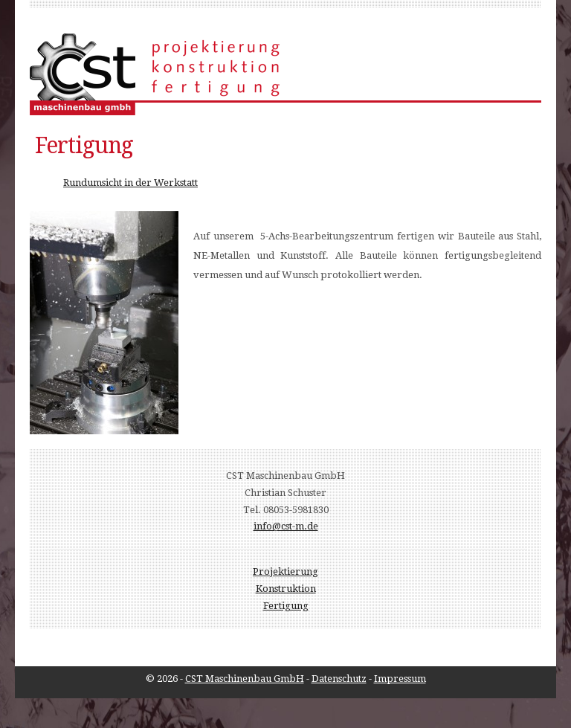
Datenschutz (339, 679)
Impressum (400, 679)
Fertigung (286, 606)
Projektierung (285, 571)
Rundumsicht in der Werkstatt (130, 183)
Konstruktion (286, 589)
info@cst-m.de (286, 526)
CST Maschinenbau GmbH (245, 679)
